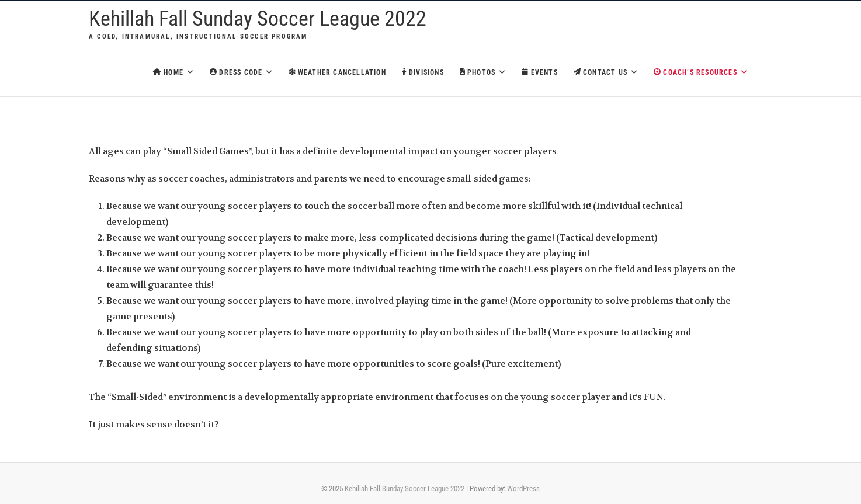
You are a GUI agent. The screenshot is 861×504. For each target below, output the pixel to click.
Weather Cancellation (338, 72)
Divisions (423, 72)
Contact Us (600, 72)
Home (168, 72)
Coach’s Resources (695, 72)
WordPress (523, 489)
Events (539, 72)
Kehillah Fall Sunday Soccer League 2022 (258, 19)
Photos (478, 72)
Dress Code (236, 72)
